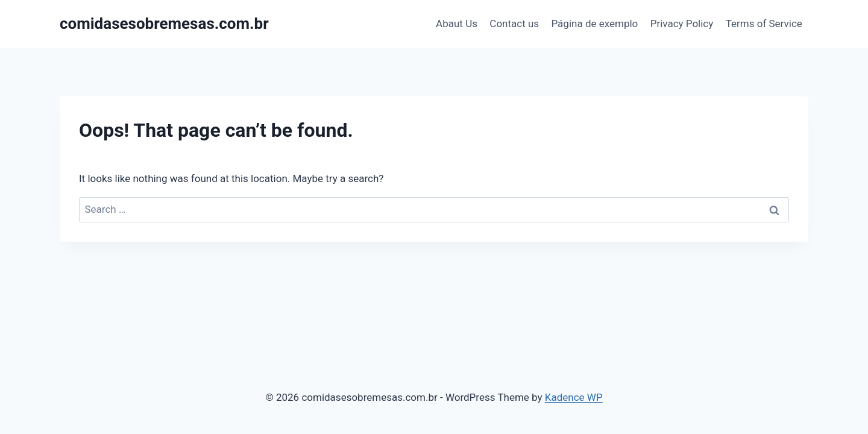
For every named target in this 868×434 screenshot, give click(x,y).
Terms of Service (764, 24)
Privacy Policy (682, 24)
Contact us (514, 24)
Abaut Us (457, 24)
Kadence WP (574, 397)
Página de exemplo (594, 24)
